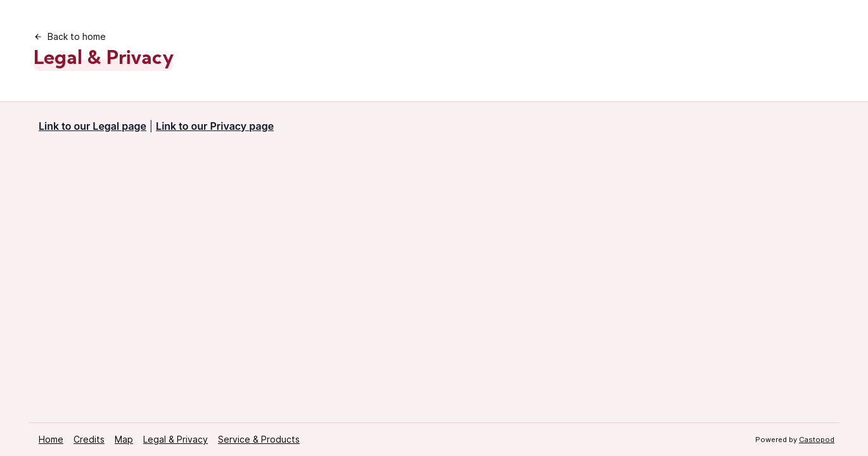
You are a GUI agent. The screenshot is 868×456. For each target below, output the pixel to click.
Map (124, 439)
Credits (89, 439)
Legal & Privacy (176, 439)
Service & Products (259, 439)
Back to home (70, 36)
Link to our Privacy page (215, 126)
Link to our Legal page (93, 126)
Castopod (817, 440)
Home (51, 439)
